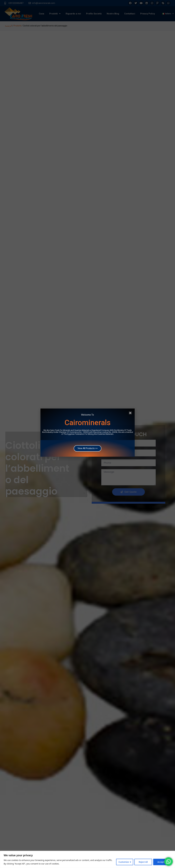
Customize (124, 862)
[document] (87, 434)
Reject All (143, 862)
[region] (87, 859)
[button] (130, 402)
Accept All (162, 862)
